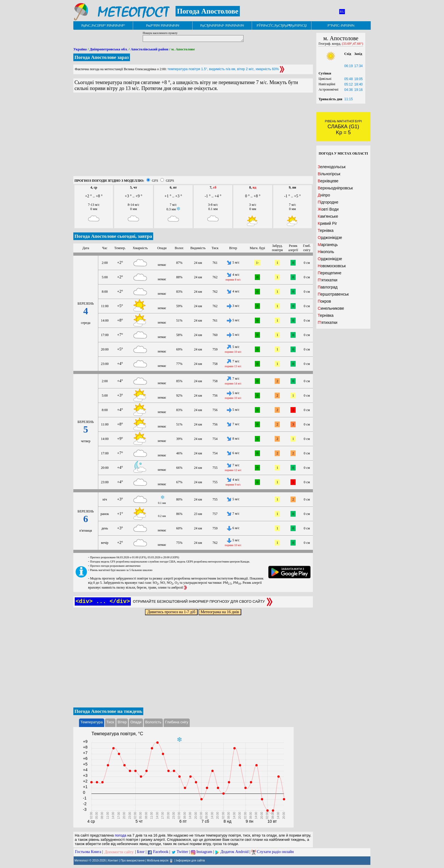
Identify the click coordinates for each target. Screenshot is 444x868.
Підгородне (328, 202)
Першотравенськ (333, 294)
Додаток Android (235, 852)
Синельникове (331, 308)
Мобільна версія (158, 860)
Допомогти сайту (119, 852)
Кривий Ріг (327, 223)
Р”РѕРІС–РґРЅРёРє (341, 25)
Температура (92, 722)
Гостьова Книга (88, 852)
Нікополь (326, 252)
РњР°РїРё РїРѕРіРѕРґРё (163, 25)
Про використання (133, 860)
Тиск (110, 722)
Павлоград (328, 287)
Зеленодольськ (332, 167)
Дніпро (324, 195)
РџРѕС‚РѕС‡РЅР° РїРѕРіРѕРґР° (103, 25)
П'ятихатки (327, 280)
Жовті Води (328, 209)
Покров (324, 301)
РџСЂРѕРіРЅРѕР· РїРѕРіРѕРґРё (222, 25)
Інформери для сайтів (191, 860)
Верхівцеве (328, 181)
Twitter (182, 852)
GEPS (170, 181)
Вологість (153, 722)
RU (342, 12)
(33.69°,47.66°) (353, 44)
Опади (136, 722)
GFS (155, 181)
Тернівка (326, 230)
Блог (141, 852)
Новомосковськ (332, 266)
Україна (80, 49)
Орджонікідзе (330, 238)
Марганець (328, 245)
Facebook (161, 852)
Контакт (113, 860)
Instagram (204, 852)
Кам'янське (328, 216)
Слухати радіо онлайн (275, 852)
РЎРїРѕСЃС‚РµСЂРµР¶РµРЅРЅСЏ (282, 25)
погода (120, 835)
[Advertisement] (193, 136)
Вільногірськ (329, 174)
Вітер (122, 722)
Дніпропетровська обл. (109, 49)
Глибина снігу (177, 722)
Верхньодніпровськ (335, 188)
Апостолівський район (149, 49)
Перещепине (330, 273)
